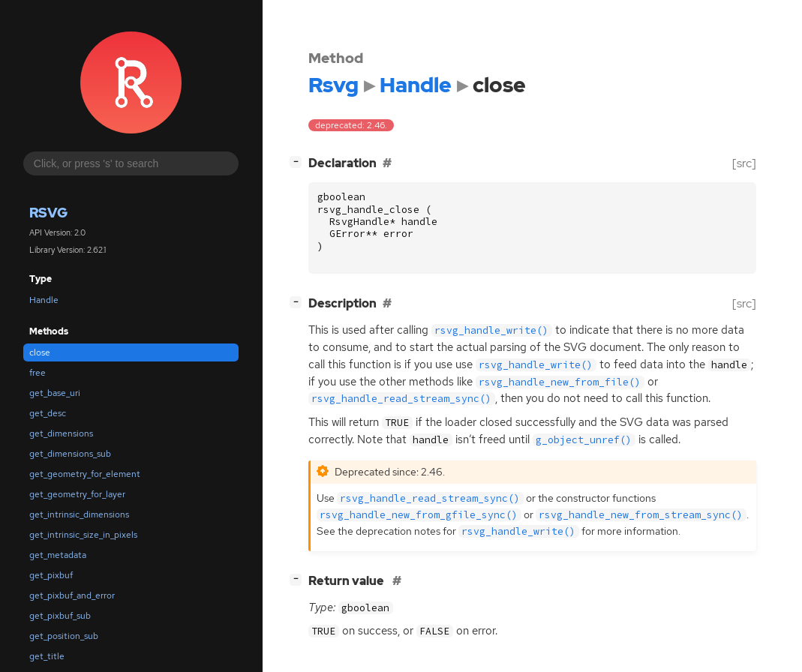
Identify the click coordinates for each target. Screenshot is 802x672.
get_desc (48, 413)
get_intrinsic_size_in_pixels (83, 535)
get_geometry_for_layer (77, 494)
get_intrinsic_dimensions (79, 514)
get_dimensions (61, 433)
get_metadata (58, 555)
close (40, 352)
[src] (744, 163)
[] (299, 162)
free (38, 373)
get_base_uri (55, 393)
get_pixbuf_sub (60, 616)
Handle (44, 300)
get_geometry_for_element (85, 474)
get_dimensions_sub (70, 454)
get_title (47, 656)
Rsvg (48, 213)
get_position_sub (64, 636)
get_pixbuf (51, 575)
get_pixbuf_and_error (72, 595)
